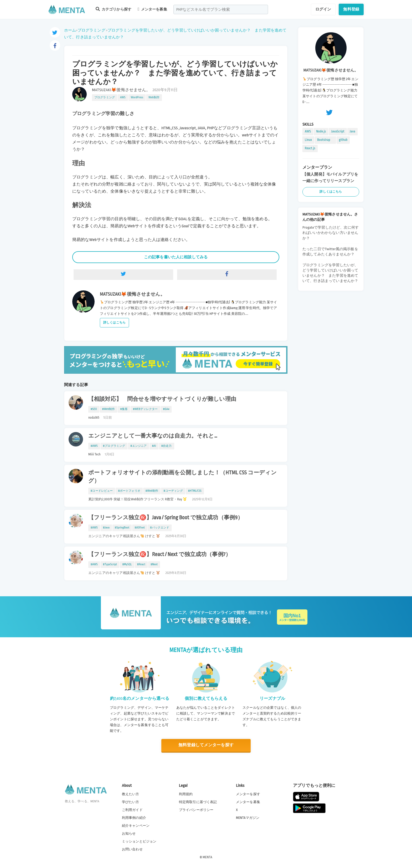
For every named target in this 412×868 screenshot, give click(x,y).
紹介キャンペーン (136, 826)
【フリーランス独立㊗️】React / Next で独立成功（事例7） (160, 554)
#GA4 (166, 409)
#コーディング (173, 491)
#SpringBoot (122, 528)
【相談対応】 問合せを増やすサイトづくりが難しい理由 (162, 399)
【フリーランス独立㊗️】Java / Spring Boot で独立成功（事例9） (166, 518)
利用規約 (186, 794)
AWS (123, 97)
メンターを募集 (152, 9)
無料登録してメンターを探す (206, 745)
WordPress (137, 97)
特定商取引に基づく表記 (198, 802)
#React (141, 564)
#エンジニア (138, 446)
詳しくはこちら (114, 323)
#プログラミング (114, 446)
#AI (154, 446)
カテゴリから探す (114, 9)
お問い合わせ (132, 849)
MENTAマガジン (248, 818)
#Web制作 (109, 409)
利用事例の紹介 (134, 818)
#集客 (124, 409)
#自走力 (167, 446)
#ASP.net (140, 528)
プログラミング (91, 30)
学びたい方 (131, 802)
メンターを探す (248, 794)
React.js (310, 148)
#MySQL (127, 564)
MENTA (207, 857)
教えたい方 (131, 794)
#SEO (94, 409)
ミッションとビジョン (139, 841)
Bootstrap (325, 140)
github (343, 140)
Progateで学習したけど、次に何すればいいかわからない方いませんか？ (331, 233)
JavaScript (338, 131)
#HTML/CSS (195, 491)
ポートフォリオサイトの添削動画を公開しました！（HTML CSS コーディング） (182, 477)
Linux (308, 140)
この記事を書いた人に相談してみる (176, 257)
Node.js (321, 131)
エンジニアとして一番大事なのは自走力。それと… (153, 436)
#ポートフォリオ (129, 491)
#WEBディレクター (145, 409)
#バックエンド (160, 528)
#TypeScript (110, 564)
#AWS (94, 446)
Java (352, 131)
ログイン (323, 9)
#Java (106, 528)
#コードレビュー (102, 491)
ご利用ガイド (132, 810)
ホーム (70, 30)
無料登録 (351, 9)
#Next (154, 564)
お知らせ (129, 834)
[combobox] (221, 9)
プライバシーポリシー (196, 810)
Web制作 (154, 97)
